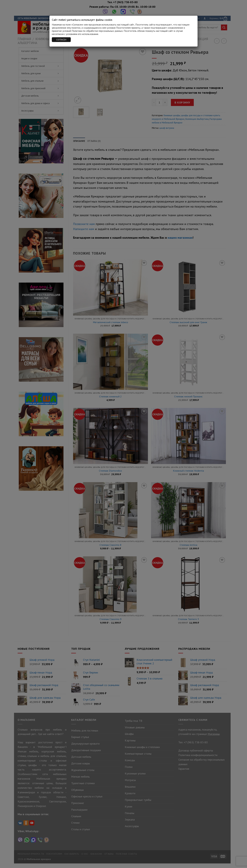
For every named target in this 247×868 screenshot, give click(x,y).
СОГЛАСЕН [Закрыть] (61, 40)
